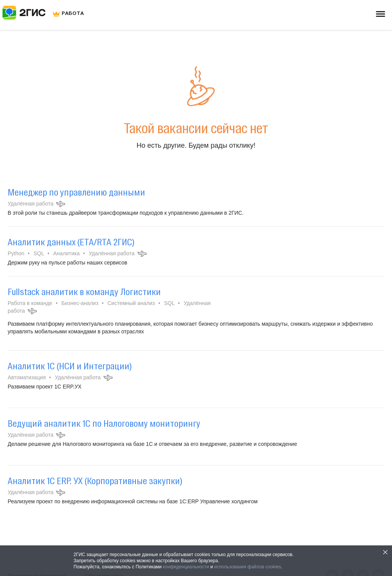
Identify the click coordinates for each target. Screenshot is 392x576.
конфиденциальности (186, 567)
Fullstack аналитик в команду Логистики (84, 292)
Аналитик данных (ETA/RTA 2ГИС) (71, 242)
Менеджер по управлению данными (76, 192)
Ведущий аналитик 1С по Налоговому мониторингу (104, 423)
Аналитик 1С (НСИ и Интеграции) (70, 366)
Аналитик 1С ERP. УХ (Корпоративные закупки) (95, 481)
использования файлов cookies (248, 567)
